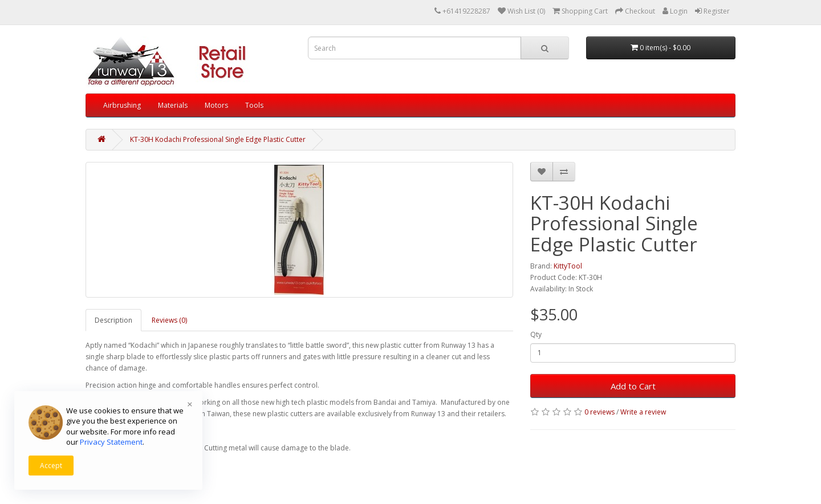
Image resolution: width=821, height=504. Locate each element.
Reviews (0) (169, 320)
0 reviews (600, 412)
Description (113, 320)
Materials (173, 105)
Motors (216, 105)
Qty (536, 334)
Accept (51, 466)
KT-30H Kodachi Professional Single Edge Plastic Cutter (218, 139)
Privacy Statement (111, 442)
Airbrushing (122, 105)
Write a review (643, 412)
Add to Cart (633, 386)
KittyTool (568, 266)
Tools (254, 105)
